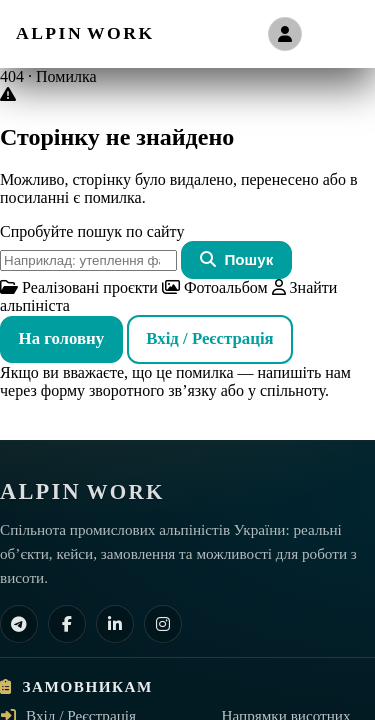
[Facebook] (67, 624)
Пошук (237, 259)
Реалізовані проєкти (79, 287)
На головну (62, 338)
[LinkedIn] (115, 624)
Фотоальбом (215, 287)
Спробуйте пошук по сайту (92, 231)
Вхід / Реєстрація (209, 338)
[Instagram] (163, 624)
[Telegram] (19, 624)
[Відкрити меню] (338, 34)
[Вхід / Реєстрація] (285, 34)
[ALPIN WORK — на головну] (85, 33)
